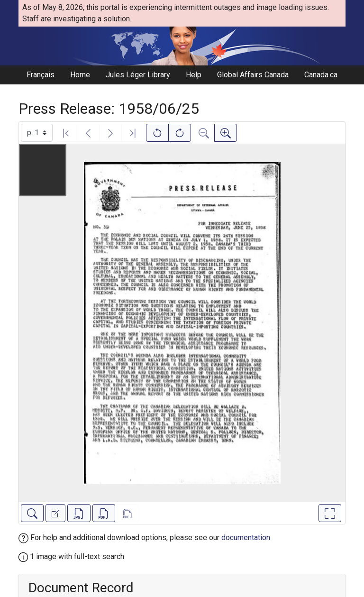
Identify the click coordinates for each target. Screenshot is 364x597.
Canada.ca (321, 75)
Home (80, 75)
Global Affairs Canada (253, 75)
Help (194, 75)
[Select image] (37, 133)
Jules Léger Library (138, 75)
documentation (246, 537)
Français (41, 75)
